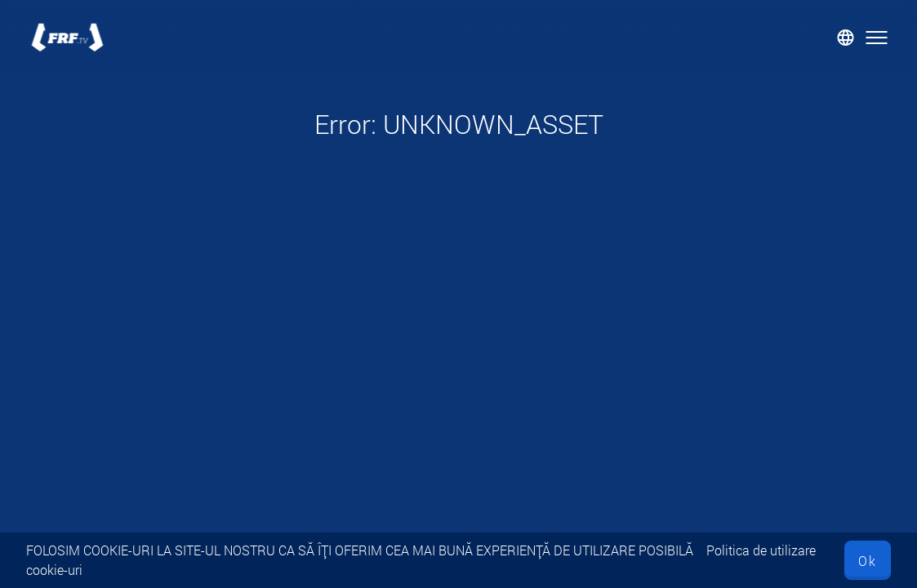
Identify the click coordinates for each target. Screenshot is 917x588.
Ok (868, 561)
